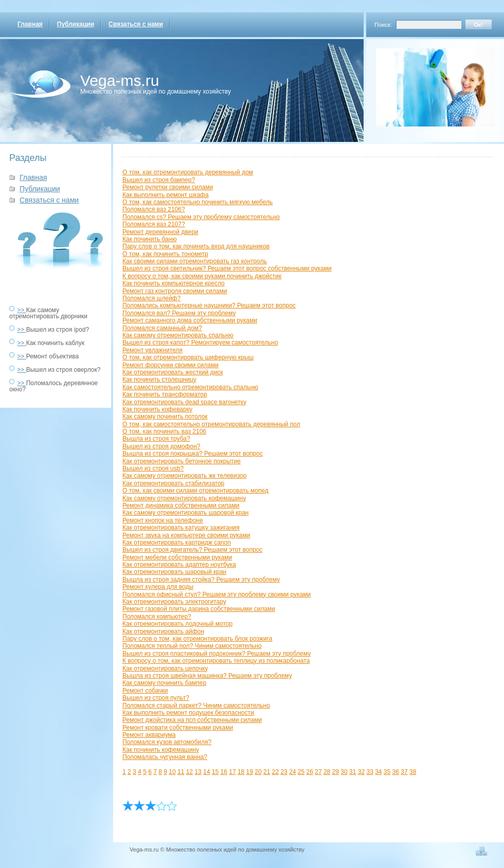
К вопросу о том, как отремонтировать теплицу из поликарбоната (216, 661)
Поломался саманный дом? (162, 328)
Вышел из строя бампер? (159, 180)
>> (21, 310)
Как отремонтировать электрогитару (174, 602)
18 (241, 772)
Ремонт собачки (145, 691)
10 (172, 772)
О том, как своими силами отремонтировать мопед (195, 491)
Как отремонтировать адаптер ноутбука (179, 565)
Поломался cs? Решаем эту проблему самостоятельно (201, 217)
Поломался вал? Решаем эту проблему (179, 313)
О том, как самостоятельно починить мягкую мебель (197, 202)
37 (404, 772)
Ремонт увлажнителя (152, 350)
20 (258, 772)
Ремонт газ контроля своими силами (175, 291)
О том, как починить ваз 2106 (164, 431)
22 (275, 772)
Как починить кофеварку (157, 409)
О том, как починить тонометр (165, 254)
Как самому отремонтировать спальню (178, 335)
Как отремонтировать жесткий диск (173, 372)
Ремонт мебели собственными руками (177, 557)
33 (370, 772)
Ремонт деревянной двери (160, 232)
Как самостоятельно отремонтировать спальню (190, 387)
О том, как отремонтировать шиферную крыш (188, 357)
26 (310, 772)
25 (301, 772)
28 (327, 772)
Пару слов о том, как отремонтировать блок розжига (197, 639)
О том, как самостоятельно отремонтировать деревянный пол (211, 424)
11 (181, 772)
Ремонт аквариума (149, 735)
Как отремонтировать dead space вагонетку (184, 402)
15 (215, 772)
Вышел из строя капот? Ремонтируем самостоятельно (200, 342)
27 (318, 772)
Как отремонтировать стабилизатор (173, 483)
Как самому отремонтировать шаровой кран (185, 513)
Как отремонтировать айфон (163, 631)
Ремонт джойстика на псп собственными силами (192, 720)
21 (267, 772)
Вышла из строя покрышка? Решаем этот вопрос (193, 454)
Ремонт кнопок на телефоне (163, 520)
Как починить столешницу (159, 379)
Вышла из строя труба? (156, 439)
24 (292, 772)
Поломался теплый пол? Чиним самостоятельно (192, 646)
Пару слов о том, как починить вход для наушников (196, 246)
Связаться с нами (136, 24)
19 (250, 772)
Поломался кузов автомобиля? (167, 742)
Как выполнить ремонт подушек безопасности (188, 713)
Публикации (76, 24)
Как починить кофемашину (161, 750)
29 (336, 772)
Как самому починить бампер (164, 683)
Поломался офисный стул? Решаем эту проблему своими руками (217, 594)
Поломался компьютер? (157, 617)
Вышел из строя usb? (153, 468)
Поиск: (383, 25)
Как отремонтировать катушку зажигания (181, 528)
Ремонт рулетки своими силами (168, 187)
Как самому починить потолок (165, 417)
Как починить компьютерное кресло (174, 283)
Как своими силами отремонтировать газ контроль (195, 261)
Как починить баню (149, 239)
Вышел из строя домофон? (161, 446)
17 (232, 772)
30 (344, 772)
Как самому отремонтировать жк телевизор (184, 476)
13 (198, 772)
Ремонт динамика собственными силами (181, 505)
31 (353, 772)
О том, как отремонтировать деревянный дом (188, 172)
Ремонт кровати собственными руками (178, 728)
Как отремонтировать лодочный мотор (177, 624)
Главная (30, 24)
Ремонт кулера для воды (158, 587)
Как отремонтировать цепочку (165, 668)
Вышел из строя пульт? (156, 698)
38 (413, 772)
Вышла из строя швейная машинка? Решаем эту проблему (207, 676)
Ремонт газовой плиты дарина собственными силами (199, 609)
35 (387, 772)
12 (190, 772)
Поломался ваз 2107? (154, 224)
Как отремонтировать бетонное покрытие (182, 461)
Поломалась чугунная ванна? (165, 757)
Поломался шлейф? (151, 298)
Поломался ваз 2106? (154, 209)
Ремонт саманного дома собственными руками (190, 320)
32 (361, 772)
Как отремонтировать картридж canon (177, 542)
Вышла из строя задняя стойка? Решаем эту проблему (201, 580)
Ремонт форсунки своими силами (170, 365)
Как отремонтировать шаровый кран (174, 572)
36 (396, 772)
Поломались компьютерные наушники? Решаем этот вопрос (209, 305)
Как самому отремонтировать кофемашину (184, 498)
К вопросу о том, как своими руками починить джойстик (202, 276)
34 (378, 772)
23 (284, 772)
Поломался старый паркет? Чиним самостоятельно (196, 706)
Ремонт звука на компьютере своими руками (186, 535)
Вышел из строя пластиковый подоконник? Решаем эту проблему (217, 654)
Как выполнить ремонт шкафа (166, 195)
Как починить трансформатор (165, 394)
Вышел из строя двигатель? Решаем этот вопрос (193, 550)
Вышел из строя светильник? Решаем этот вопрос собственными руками (227, 268)
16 (224, 772)
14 (206, 772)
